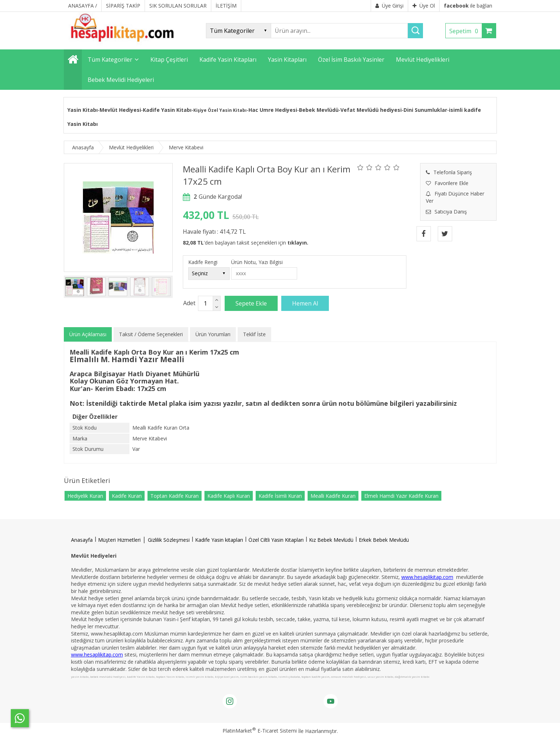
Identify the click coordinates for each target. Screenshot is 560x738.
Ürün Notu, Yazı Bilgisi (257, 262)
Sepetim (466, 31)
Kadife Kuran (127, 496)
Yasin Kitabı (83, 110)
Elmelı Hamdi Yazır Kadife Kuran (401, 496)
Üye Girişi (389, 6)
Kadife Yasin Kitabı (167, 110)
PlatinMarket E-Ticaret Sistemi (260, 731)
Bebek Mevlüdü (319, 110)
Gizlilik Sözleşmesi (169, 540)
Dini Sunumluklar (425, 110)
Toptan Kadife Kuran (175, 496)
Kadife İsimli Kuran (280, 496)
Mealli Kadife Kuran (333, 496)
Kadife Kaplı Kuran (229, 496)
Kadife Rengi (203, 262)
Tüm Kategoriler (110, 60)
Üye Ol (424, 6)
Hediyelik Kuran (85, 496)
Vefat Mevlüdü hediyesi (371, 110)
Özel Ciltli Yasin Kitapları (276, 540)
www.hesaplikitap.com (427, 577)
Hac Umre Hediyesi (273, 110)
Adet (189, 303)
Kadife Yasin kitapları (219, 540)
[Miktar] (206, 303)
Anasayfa (82, 540)
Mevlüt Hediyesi (120, 110)
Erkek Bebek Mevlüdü (384, 540)
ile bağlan (468, 6)
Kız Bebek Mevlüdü (331, 540)
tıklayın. (298, 243)
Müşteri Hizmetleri (119, 540)
